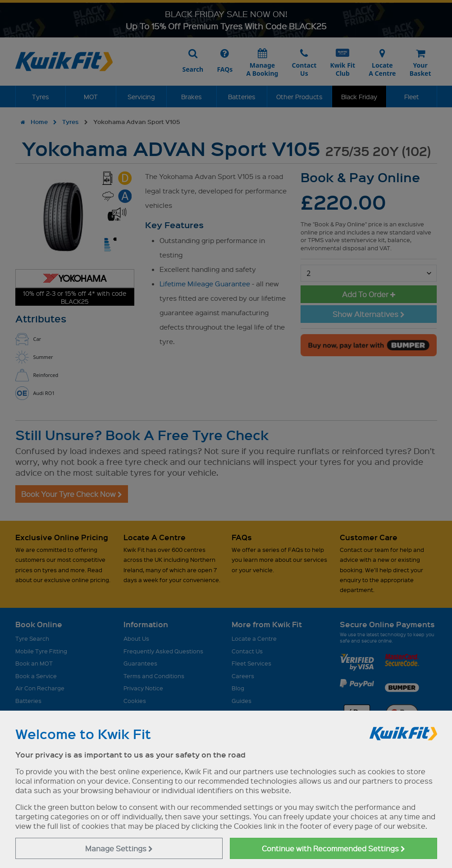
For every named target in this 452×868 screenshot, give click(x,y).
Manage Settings (119, 848)
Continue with (333, 848)
